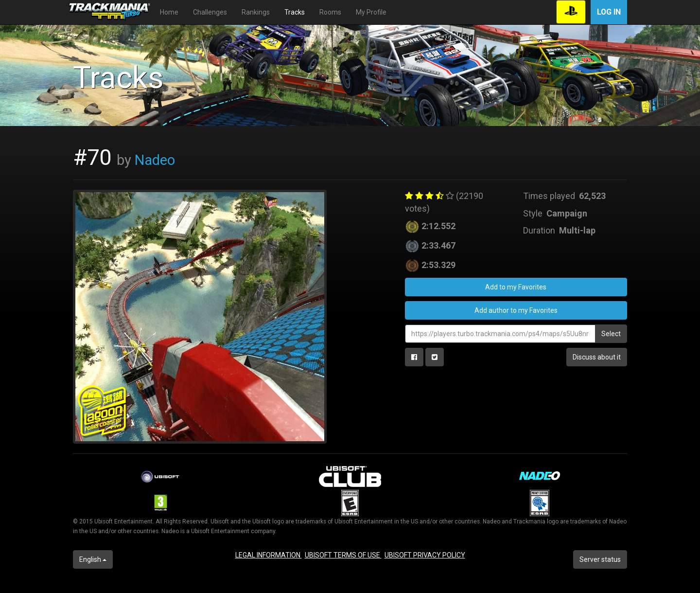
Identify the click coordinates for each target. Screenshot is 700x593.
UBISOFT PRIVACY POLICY (425, 555)
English (93, 559)
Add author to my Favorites (516, 310)
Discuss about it (597, 357)
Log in (609, 12)
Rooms (330, 12)
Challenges (210, 12)
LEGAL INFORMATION (269, 555)
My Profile (371, 12)
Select (611, 334)
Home (169, 12)
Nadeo (155, 160)
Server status (600, 559)
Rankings (256, 12)
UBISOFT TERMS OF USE (343, 555)
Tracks (295, 12)
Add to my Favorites (516, 287)
